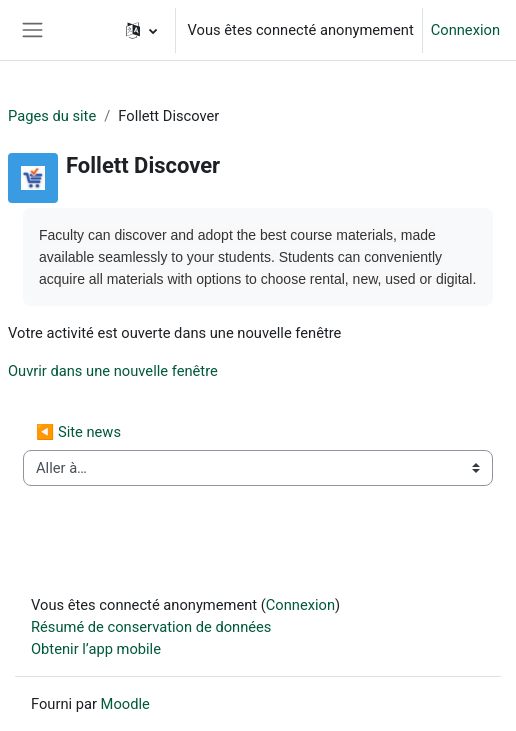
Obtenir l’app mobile (96, 649)
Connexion (465, 30)
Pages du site (52, 116)
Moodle (125, 704)
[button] (141, 30)
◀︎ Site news (78, 432)
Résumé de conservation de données (151, 627)
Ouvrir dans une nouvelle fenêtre (113, 371)
